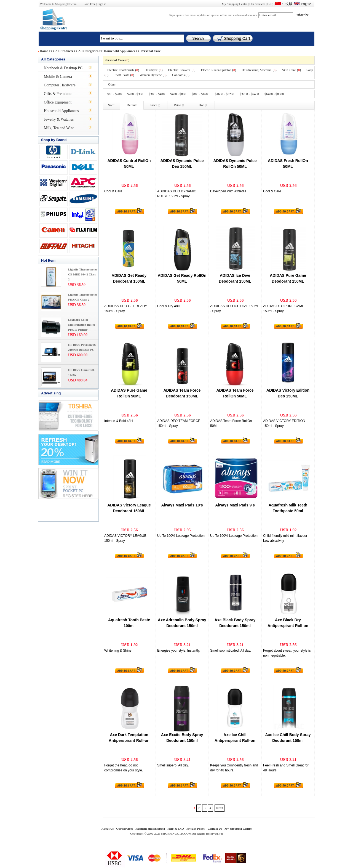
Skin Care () (292, 70)
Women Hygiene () (153, 75)
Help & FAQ (176, 829)
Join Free (90, 4)
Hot (203, 105)
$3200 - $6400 (249, 94)
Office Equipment (58, 102)
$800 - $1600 (200, 94)
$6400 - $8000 (274, 94)
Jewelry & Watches (59, 119)
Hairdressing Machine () (259, 70)
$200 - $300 (135, 94)
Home (44, 51)
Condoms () (181, 75)
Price (155, 105)
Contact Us (215, 829)
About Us (108, 829)
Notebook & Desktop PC (63, 68)
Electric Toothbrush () (123, 70)
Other (112, 84)
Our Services (257, 4)
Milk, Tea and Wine (59, 128)
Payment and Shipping (150, 829)
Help (270, 4)
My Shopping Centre (234, 4)
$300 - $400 (157, 94)
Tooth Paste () (124, 75)
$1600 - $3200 (224, 94)
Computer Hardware (60, 85)
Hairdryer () (153, 70)
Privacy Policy (196, 829)
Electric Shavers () (182, 70)
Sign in (102, 4)
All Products (64, 51)
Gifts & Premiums (58, 94)
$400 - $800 (178, 94)
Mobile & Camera (58, 77)
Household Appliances (119, 51)
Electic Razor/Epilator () (218, 70)
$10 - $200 (114, 94)
